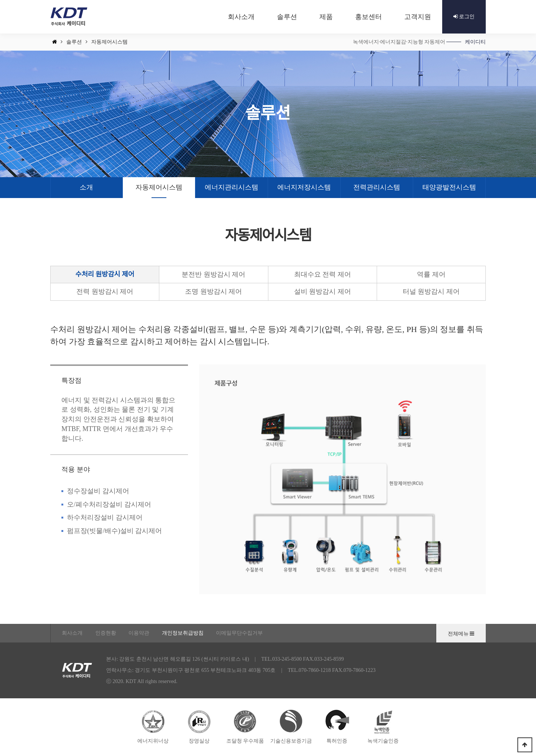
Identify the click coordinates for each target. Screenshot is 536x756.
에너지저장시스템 (304, 187)
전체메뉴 (461, 634)
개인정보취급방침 (183, 633)
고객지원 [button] (418, 17)
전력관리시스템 (377, 187)
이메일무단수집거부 (239, 633)
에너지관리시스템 (232, 187)
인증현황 (106, 633)
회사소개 (72, 633)
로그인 (464, 17)
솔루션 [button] (287, 17)
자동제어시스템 (159, 187)
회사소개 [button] (241, 17)
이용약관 (139, 633)
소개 (86, 187)
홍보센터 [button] (368, 17)
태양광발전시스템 (449, 187)
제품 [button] (326, 17)
